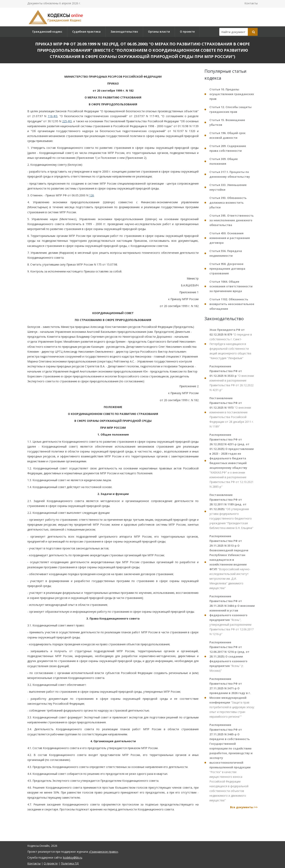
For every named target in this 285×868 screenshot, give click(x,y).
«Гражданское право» (103, 852)
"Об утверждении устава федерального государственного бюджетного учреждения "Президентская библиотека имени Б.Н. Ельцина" (231, 511)
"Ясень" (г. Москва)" (229, 656)
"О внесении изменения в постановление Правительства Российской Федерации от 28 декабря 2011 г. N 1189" (232, 412)
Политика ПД (70, 863)
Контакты (251, 3)
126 (92, 195)
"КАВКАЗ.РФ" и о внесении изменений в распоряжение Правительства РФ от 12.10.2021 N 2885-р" (232, 461)
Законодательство (124, 32)
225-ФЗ (67, 121)
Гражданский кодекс (47, 32)
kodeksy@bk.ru (73, 857)
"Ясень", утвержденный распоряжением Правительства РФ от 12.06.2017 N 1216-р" (232, 615)
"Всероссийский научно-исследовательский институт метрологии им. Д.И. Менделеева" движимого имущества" (230, 562)
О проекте (187, 32)
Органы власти (159, 32)
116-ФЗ (53, 116)
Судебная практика (86, 32)
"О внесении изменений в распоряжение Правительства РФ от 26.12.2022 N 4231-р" (232, 378)
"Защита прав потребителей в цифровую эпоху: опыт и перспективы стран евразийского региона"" (232, 698)
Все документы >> (244, 807)
